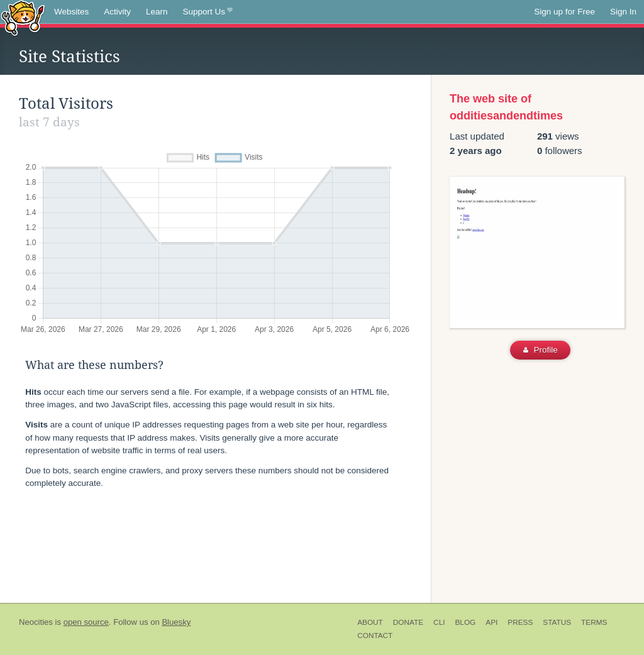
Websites (71, 12)
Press (520, 622)
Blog (465, 622)
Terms (594, 622)
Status (557, 622)
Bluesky (176, 622)
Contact (375, 636)
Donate (408, 622)
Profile (541, 350)
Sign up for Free (564, 12)
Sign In (623, 12)
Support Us (208, 12)
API (491, 622)
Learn (157, 12)
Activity (117, 12)
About (370, 622)
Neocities (36, 622)
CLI (439, 622)
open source (86, 622)
